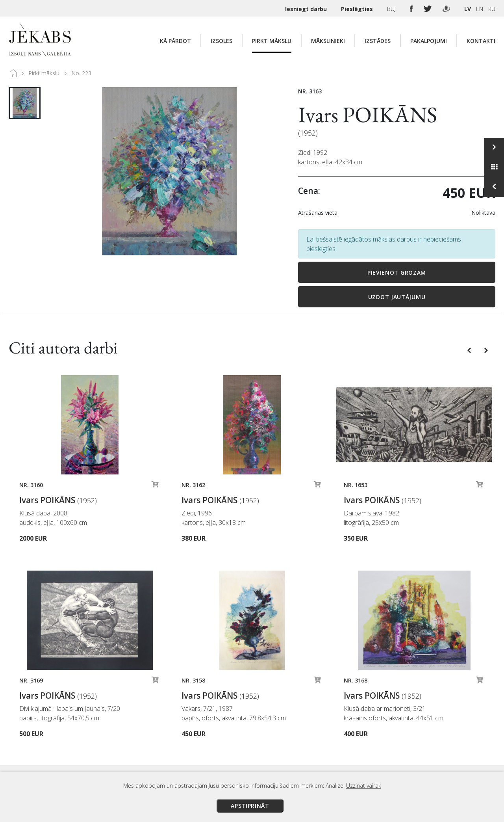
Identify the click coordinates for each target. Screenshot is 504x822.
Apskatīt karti (125, 719)
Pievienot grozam (397, 272)
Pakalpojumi (429, 41)
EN (480, 9)
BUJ (392, 9)
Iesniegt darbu (307, 9)
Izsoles (221, 41)
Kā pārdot (175, 41)
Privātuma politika (324, 744)
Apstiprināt (250, 806)
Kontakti (481, 41)
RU (492, 9)
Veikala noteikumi (323, 733)
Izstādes (378, 41)
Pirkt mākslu (272, 41)
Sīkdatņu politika (322, 755)
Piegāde (311, 722)
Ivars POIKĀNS (368, 114)
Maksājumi (315, 711)
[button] (470, 350)
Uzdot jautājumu (397, 297)
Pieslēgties (358, 9)
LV (468, 9)
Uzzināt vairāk (364, 786)
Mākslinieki (328, 41)
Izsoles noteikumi (324, 700)
